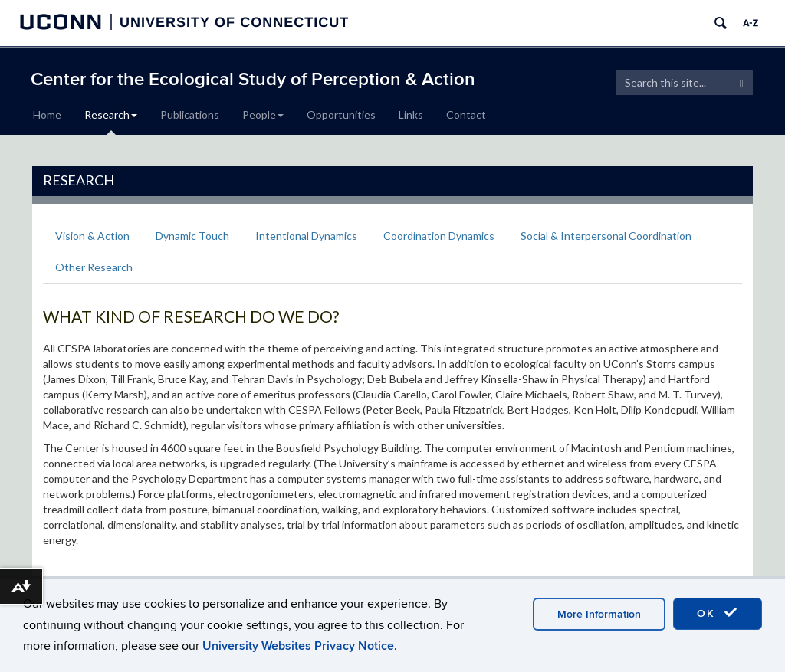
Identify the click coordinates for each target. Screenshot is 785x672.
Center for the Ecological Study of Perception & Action (253, 79)
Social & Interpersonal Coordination (606, 236)
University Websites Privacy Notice (298, 646)
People (263, 115)
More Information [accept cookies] (599, 614)
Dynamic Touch (192, 236)
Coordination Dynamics (439, 236)
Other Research (94, 267)
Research (111, 115)
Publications (190, 115)
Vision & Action (92, 236)
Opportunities (341, 115)
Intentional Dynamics (306, 236)
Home (47, 115)
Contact (466, 115)
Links (411, 115)
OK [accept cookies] (718, 613)
